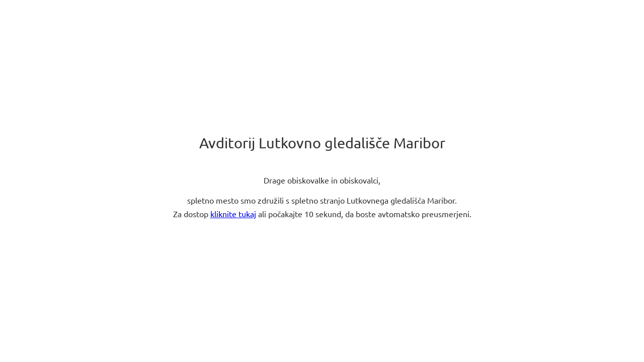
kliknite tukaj (233, 214)
